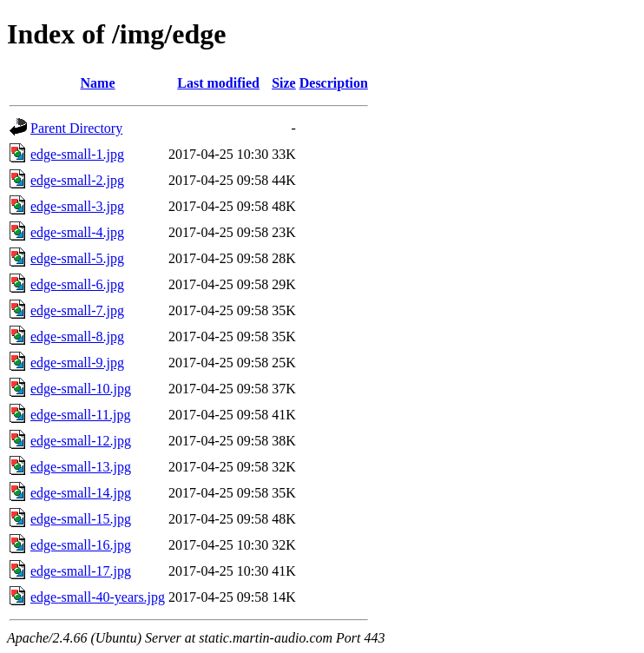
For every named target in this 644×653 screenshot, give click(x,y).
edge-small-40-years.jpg (98, 597)
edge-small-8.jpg (77, 336)
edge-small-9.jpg (77, 363)
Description (334, 83)
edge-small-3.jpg (77, 206)
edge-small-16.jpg (81, 545)
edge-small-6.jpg (77, 284)
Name (98, 83)
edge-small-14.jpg (81, 493)
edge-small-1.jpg (77, 154)
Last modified (218, 83)
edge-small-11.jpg (80, 415)
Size (284, 83)
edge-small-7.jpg (77, 310)
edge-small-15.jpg (81, 519)
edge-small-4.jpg (77, 232)
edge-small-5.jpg (77, 258)
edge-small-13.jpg (81, 467)
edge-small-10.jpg (81, 389)
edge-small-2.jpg (77, 180)
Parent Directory (76, 128)
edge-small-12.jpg (81, 441)
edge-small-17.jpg (81, 571)
